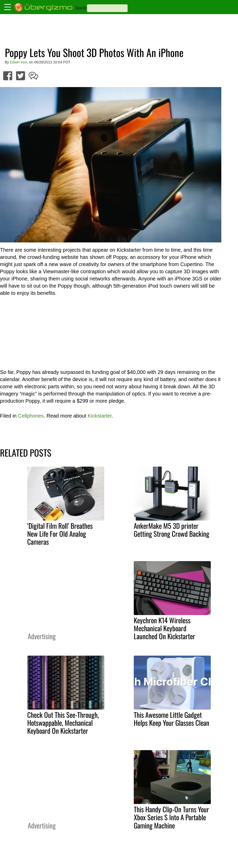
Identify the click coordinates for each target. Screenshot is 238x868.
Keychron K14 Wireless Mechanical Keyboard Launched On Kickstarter (164, 628)
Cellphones (31, 416)
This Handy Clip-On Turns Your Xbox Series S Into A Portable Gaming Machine (171, 817)
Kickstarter (99, 416)
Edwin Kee (19, 62)
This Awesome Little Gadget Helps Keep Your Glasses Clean (172, 719)
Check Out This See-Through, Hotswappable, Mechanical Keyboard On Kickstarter (63, 723)
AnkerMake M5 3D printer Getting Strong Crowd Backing (172, 530)
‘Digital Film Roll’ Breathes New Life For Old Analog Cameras (60, 534)
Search (81, 8)
